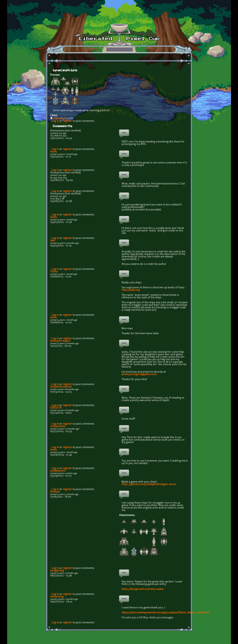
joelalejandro (58, 471)
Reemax (55, 492)
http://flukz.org (131, 290)
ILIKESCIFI (56, 408)
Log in (55, 121)
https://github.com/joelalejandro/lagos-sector (149, 484)
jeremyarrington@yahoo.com (139, 374)
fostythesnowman (61, 387)
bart (53, 241)
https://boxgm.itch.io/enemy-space (143, 589)
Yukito (54, 272)
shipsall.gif (60, 119)
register (67, 121)
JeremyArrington (60, 341)
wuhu (54, 152)
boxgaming (57, 571)
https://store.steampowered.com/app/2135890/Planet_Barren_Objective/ (165, 613)
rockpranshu (58, 426)
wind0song (57, 597)
